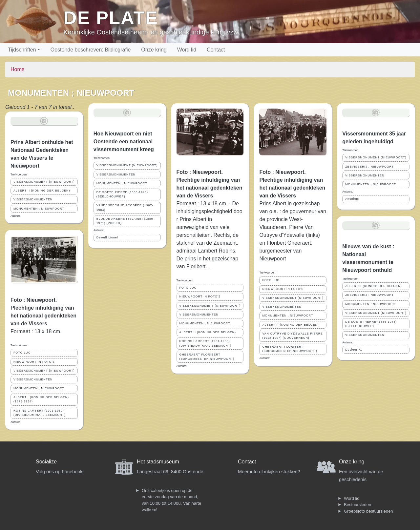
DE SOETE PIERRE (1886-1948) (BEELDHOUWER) (122, 194)
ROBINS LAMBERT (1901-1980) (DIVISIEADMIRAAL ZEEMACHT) (40, 413)
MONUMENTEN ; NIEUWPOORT (39, 209)
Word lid (187, 50)
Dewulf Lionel (107, 237)
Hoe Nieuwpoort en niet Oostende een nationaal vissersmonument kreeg (124, 142)
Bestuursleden (357, 505)
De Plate (111, 18)
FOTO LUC (22, 353)
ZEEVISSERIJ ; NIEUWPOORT (369, 167)
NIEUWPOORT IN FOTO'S (34, 362)
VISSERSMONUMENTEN (33, 199)
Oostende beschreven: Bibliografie (91, 50)
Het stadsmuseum (158, 462)
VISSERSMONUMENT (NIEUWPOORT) (44, 182)
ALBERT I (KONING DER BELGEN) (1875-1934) (41, 399)
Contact (216, 50)
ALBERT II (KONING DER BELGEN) (42, 191)
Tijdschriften (22, 50)
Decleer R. (354, 350)
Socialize (46, 462)
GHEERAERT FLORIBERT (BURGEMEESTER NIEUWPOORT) (207, 357)
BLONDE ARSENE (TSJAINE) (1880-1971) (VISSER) (126, 221)
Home (18, 69)
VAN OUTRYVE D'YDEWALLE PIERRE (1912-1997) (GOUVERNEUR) (293, 336)
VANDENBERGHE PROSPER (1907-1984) (125, 207)
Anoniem (352, 199)
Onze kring (154, 50)
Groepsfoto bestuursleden (368, 511)
